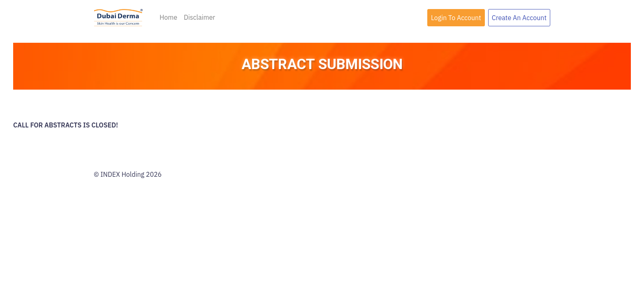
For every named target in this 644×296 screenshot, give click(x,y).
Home (168, 17)
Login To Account (456, 18)
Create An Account (519, 18)
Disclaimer (199, 17)
